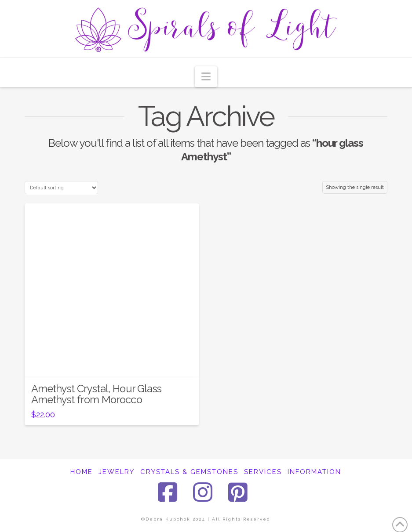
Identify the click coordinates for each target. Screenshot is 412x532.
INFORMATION (314, 472)
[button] (206, 77)
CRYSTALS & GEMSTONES (189, 472)
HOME (82, 472)
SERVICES (263, 472)
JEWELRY (117, 472)
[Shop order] (61, 187)
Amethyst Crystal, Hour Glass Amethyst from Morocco (96, 394)
